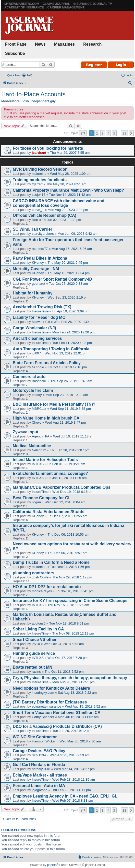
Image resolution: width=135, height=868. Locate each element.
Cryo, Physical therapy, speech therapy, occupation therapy (70, 678)
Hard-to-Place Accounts (33, 94)
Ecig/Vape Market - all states (40, 775)
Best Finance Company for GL (42, 498)
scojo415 (39, 195)
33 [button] (124, 133)
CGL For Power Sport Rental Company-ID (52, 279)
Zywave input (26, 432)
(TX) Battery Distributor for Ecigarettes (50, 702)
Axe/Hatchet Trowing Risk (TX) (42, 307)
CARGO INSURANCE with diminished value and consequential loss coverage (59, 203)
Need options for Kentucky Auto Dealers (51, 688)
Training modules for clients (40, 180)
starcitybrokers (43, 234)
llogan (36, 502)
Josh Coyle (40, 577)
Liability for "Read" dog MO (39, 317)
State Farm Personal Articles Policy (47, 363)
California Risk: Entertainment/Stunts (49, 512)
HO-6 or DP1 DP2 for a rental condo (47, 587)
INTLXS (38, 464)
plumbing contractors (34, 573)
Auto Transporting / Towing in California (51, 349)
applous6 (39, 623)
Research (92, 44)
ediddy (37, 395)
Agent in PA (41, 436)
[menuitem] (27, 75)
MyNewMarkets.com (22, 4)
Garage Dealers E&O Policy (39, 751)
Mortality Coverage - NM (36, 269)
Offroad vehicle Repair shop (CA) (45, 215)
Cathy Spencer (43, 717)
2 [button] (97, 133)
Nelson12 (39, 450)
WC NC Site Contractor (35, 737)
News (40, 44)
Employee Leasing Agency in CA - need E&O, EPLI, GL (65, 796)
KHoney (38, 263)
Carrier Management (66, 7)
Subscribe (15, 53)
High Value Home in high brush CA (46, 418)
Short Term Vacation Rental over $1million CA (57, 713)
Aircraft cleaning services (37, 338)
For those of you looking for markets (48, 148)
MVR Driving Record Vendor (40, 169)
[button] (83, 133)
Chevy (37, 422)
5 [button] (114, 133)
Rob (35, 220)
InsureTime (40, 311)
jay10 (36, 644)
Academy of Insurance (24, 7)
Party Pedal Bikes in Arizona (40, 258)
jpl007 (36, 353)
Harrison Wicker (44, 741)
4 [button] (108, 133)
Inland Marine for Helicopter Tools (45, 460)
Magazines (64, 44)
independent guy (43, 101)
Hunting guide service (34, 653)
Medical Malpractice (32, 446)
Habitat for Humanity (33, 293)
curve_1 (38, 210)
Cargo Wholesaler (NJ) (34, 328)
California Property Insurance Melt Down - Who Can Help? (68, 190)
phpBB (52, 865)
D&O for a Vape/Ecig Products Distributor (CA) (57, 726)
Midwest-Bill (41, 322)
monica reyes (42, 591)
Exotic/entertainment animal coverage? (50, 473)
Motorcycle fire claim (33, 390)
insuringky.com (43, 693)
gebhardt (39, 284)
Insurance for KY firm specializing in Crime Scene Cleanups (70, 601)
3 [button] (103, 133)
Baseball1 (39, 381)
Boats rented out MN (33, 667)
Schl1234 (39, 755)
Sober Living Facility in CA (38, 629)
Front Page (16, 44)
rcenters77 (40, 249)
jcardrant (39, 153)
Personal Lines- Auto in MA (39, 786)
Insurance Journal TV (93, 4)
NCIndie (38, 367)
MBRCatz (39, 409)
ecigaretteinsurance (47, 706)
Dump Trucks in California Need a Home (51, 562)
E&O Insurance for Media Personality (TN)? (54, 404)
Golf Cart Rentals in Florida (39, 765)
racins (36, 672)
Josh (25, 101)
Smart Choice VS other (35, 640)
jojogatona (40, 790)
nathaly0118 (41, 769)
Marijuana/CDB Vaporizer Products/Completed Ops (62, 487)
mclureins (39, 174)
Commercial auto (29, 377)
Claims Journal (56, 4)
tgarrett (37, 184)
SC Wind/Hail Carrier (33, 229)
